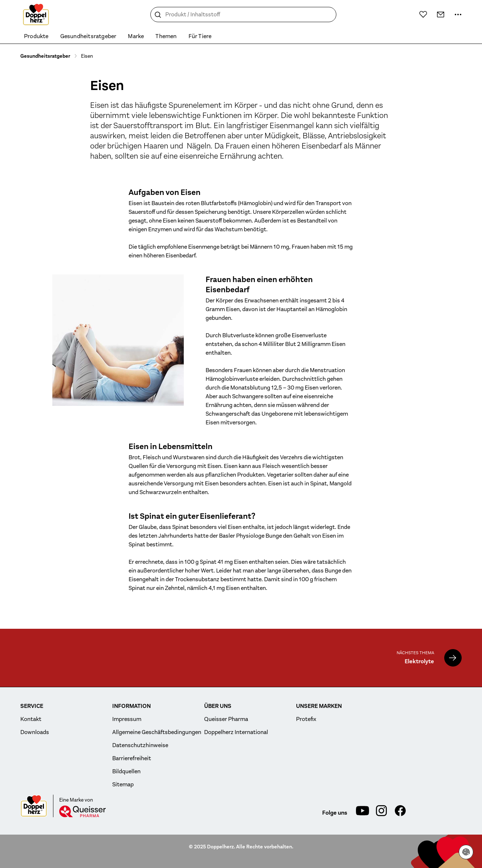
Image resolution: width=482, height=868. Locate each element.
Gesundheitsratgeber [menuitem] (88, 36)
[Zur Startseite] (36, 15)
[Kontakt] (441, 15)
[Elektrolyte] (453, 658)
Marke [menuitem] (136, 36)
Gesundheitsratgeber (45, 56)
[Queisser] (82, 811)
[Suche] (158, 15)
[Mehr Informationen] (458, 15)
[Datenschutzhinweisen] (466, 852)
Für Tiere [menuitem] (200, 36)
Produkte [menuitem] (36, 36)
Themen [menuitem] (166, 36)
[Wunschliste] (423, 14)
